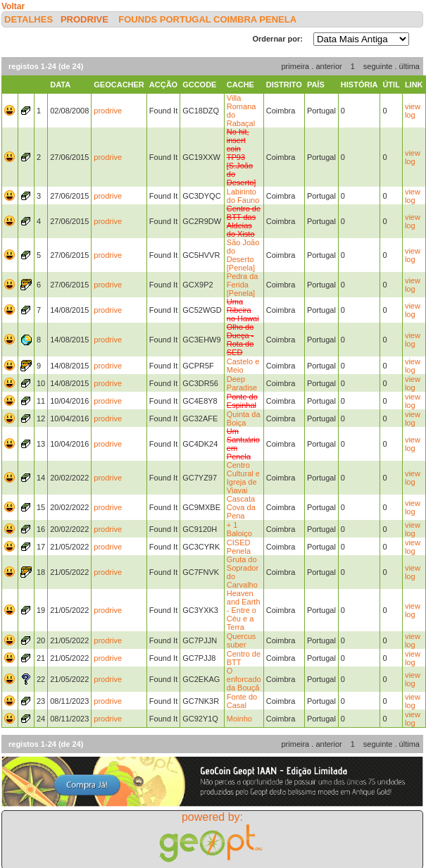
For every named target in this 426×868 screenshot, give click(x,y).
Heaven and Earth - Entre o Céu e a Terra (244, 610)
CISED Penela (239, 547)
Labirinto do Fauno (243, 196)
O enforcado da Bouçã (244, 679)
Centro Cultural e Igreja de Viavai (243, 478)
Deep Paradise (242, 383)
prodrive (84, 19)
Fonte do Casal (242, 701)
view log (413, 111)
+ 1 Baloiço (239, 529)
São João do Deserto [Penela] (243, 255)
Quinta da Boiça (244, 418)
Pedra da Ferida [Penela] (243, 285)
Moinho (239, 719)
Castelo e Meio (243, 366)
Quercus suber (242, 640)
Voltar (13, 6)
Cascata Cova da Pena (241, 507)
